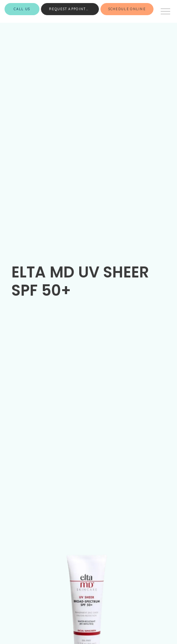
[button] (166, 12)
